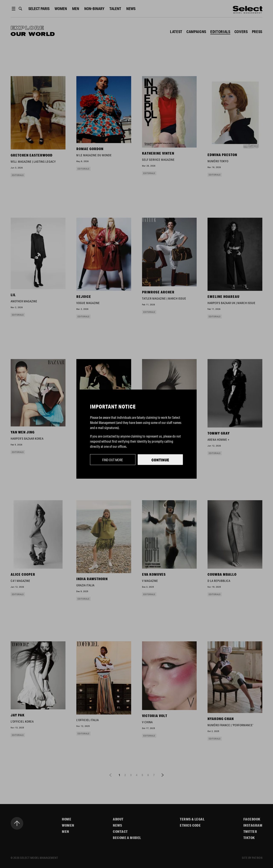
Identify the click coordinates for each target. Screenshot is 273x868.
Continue (160, 460)
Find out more (113, 460)
